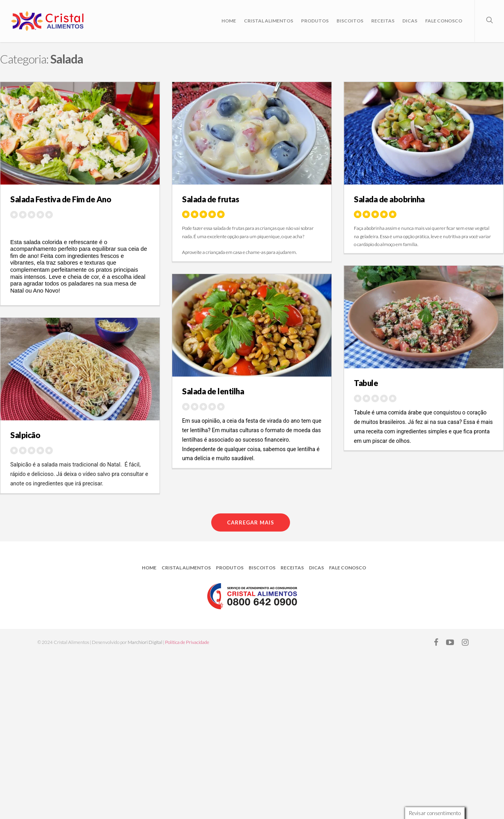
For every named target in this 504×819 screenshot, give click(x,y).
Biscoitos (350, 21)
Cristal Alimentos (269, 21)
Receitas (383, 21)
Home (229, 21)
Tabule (366, 383)
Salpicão (25, 435)
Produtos (315, 21)
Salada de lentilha (213, 391)
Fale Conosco (444, 21)
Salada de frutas (210, 199)
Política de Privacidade (187, 642)
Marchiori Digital (145, 642)
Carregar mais (251, 522)
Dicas (410, 21)
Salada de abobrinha (389, 199)
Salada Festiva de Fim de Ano (61, 199)
